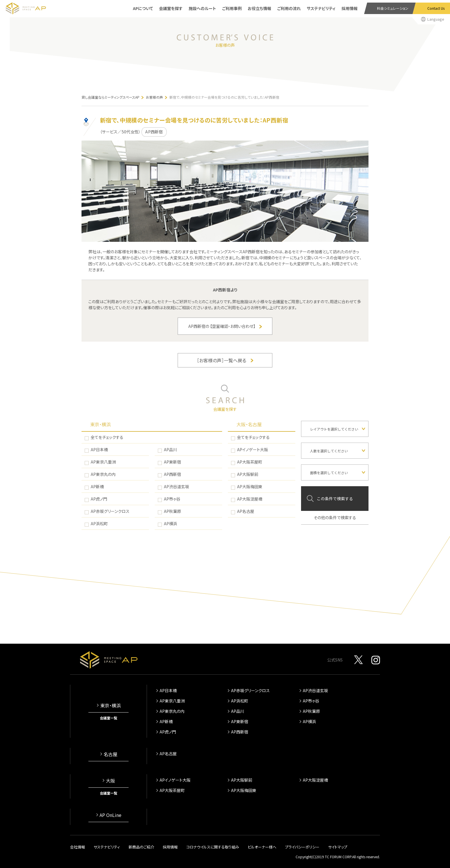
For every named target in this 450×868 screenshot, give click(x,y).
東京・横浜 (100, 424)
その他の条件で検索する (335, 517)
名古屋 (110, 754)
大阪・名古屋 (249, 424)
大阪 (110, 781)
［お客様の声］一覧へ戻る (225, 360)
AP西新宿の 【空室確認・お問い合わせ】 (225, 326)
